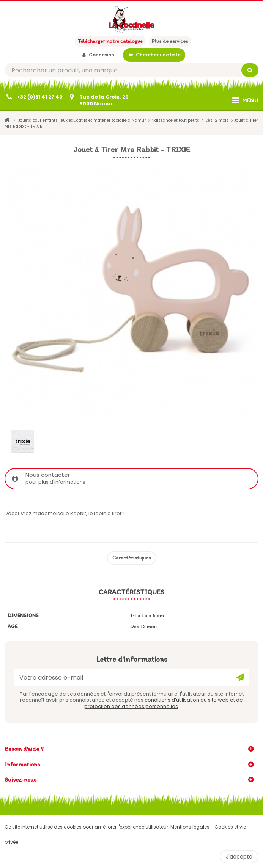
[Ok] (240, 677)
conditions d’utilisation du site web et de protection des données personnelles (164, 703)
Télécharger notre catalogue (110, 41)
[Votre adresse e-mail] (131, 677)
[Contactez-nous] (98, 100)
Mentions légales (190, 827)
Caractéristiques (132, 558)
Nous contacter (132, 478)
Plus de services (170, 41)
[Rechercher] (131, 70)
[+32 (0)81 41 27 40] (34, 97)
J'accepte (239, 857)
